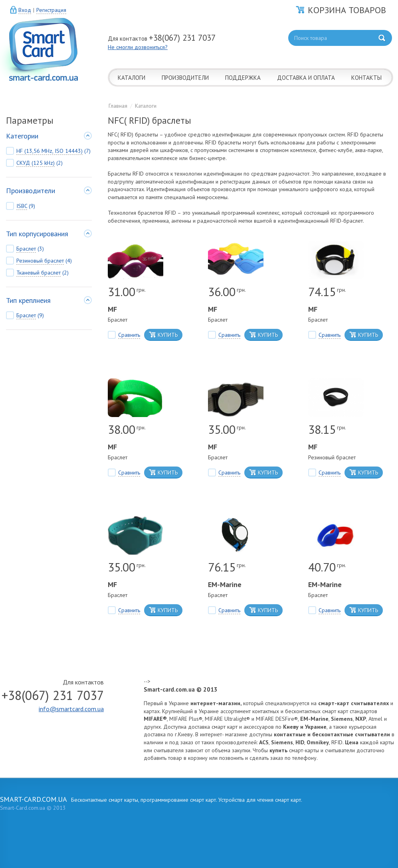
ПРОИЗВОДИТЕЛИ (185, 78)
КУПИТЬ (163, 335)
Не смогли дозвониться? (138, 47)
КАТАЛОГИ (132, 78)
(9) (21, 206)
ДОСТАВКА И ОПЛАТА (306, 78)
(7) (48, 151)
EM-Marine (225, 584)
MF (112, 309)
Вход (25, 10)
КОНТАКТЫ (366, 78)
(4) (39, 261)
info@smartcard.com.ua (71, 709)
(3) (25, 249)
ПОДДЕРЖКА (243, 78)
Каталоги (146, 106)
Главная (118, 106)
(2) (34, 163)
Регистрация (51, 10)
